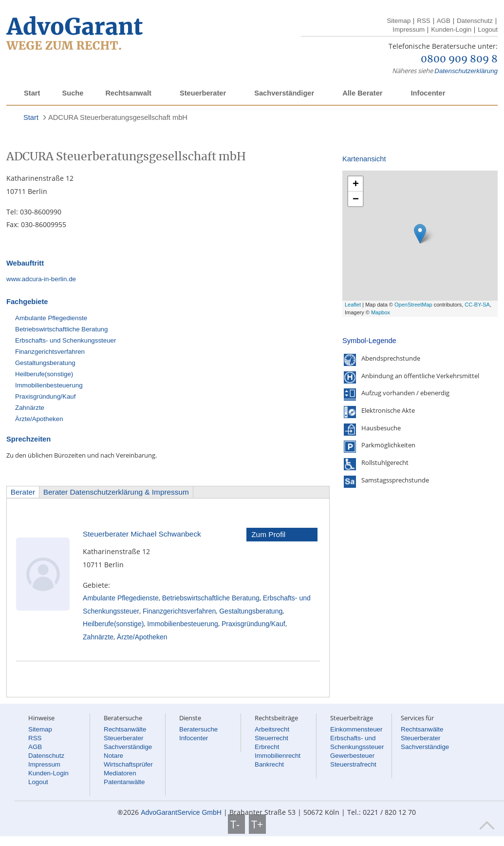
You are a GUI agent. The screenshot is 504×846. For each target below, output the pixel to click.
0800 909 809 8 (459, 59)
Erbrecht (267, 747)
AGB (444, 21)
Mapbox (381, 312)
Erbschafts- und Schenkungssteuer (65, 340)
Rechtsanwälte (125, 729)
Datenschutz (475, 21)
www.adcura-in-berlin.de (41, 279)
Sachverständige (128, 747)
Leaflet (353, 305)
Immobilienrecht (278, 756)
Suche (73, 93)
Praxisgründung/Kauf (45, 396)
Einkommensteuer (356, 729)
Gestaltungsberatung (45, 363)
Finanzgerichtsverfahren (50, 352)
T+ (257, 824)
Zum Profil (268, 534)
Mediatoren (120, 773)
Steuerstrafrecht (353, 764)
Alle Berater (362, 93)
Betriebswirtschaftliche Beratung (61, 329)
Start (32, 93)
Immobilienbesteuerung (49, 385)
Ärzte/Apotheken (39, 419)
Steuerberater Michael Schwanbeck (142, 534)
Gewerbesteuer (352, 756)
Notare (113, 756)
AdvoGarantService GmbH (181, 812)
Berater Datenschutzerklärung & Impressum (116, 492)
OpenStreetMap (413, 305)
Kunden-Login (451, 29)
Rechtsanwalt (128, 93)
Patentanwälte (124, 782)
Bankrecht (269, 764)
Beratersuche (198, 729)
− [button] (356, 199)
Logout (488, 29)
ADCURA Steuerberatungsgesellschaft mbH (118, 117)
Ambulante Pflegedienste (51, 318)
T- (236, 824)
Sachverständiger (284, 93)
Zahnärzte (30, 408)
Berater (23, 492)
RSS (423, 21)
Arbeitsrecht (272, 729)
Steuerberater (203, 93)
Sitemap (399, 21)
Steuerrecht (271, 738)
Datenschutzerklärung (466, 71)
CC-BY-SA (477, 305)
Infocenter (428, 93)
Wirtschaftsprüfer (128, 764)
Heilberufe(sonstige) (44, 374)
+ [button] (356, 183)
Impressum (409, 29)
